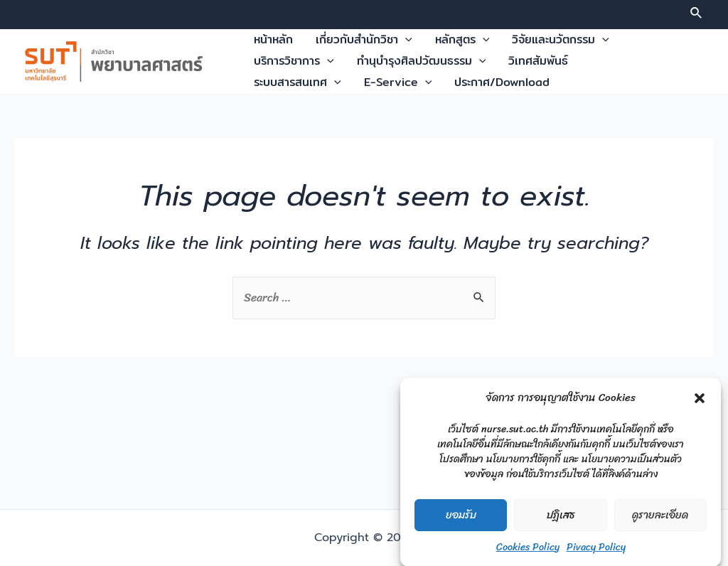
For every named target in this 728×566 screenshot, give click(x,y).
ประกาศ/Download (502, 82)
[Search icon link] (697, 15)
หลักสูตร (462, 40)
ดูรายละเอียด (660, 521)
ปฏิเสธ (561, 521)
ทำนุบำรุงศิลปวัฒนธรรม (422, 61)
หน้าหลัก (273, 39)
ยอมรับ (461, 521)
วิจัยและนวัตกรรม (561, 40)
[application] (405, 40)
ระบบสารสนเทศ (298, 82)
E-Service (398, 82)
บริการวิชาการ (294, 61)
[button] (700, 404)
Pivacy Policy (596, 553)
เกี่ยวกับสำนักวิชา (364, 40)
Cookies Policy (528, 553)
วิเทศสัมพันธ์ (538, 61)
